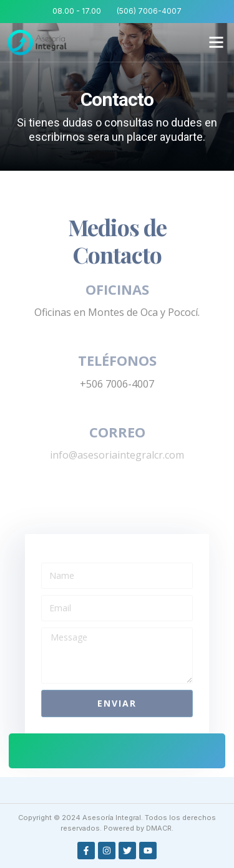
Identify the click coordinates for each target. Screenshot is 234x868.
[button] (217, 42)
